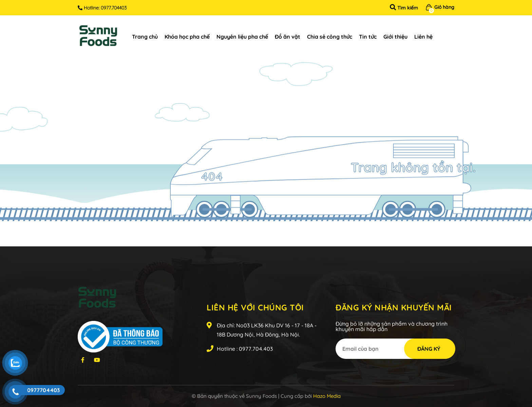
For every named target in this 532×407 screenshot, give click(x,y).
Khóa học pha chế (187, 37)
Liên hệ (423, 37)
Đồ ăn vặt (288, 37)
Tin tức (368, 37)
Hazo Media (327, 396)
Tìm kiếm (404, 8)
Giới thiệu (395, 37)
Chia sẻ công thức (330, 37)
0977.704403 (114, 8)
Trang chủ (145, 37)
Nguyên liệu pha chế (242, 37)
